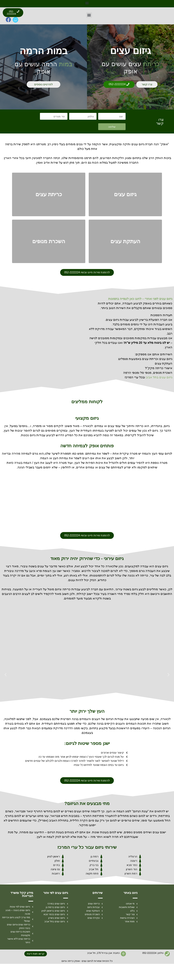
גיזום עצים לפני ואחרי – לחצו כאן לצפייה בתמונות (140, 314)
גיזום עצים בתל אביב (159, 393)
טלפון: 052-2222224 (153, 969)
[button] (87, 3)
